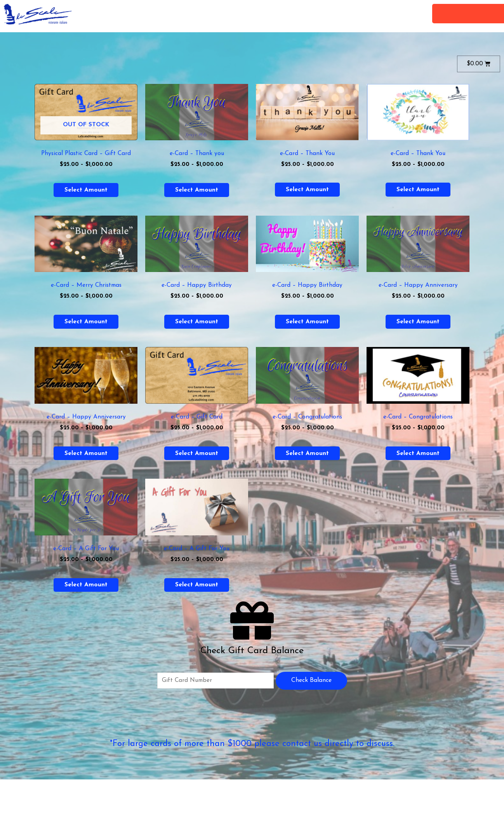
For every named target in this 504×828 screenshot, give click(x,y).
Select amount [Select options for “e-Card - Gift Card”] (197, 456)
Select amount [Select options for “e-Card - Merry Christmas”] (86, 323)
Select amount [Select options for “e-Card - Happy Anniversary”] (418, 323)
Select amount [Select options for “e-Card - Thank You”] (307, 190)
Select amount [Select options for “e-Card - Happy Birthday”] (197, 323)
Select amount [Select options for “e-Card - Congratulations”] (307, 456)
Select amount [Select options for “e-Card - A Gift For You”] (86, 588)
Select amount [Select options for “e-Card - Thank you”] (197, 190)
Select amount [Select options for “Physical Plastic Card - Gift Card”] (86, 190)
